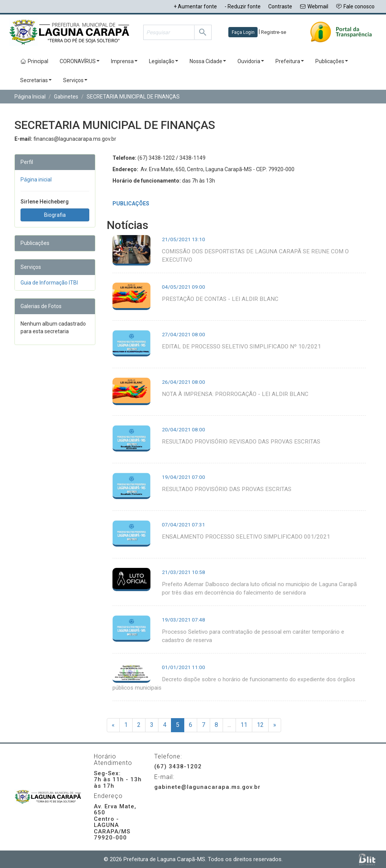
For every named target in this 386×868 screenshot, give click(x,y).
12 (260, 725)
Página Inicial (30, 97)
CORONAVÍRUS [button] (80, 61)
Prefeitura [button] (290, 61)
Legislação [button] (164, 61)
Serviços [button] (75, 80)
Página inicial (36, 180)
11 (244, 725)
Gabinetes (66, 97)
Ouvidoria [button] (251, 61)
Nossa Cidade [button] (208, 61)
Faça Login (243, 32)
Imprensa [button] (124, 61)
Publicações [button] (332, 61)
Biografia (55, 215)
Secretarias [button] (36, 80)
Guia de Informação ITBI (49, 283)
